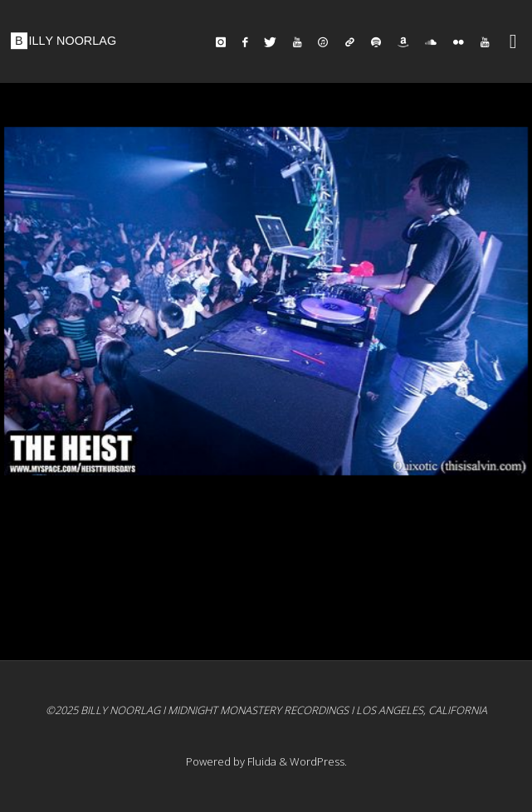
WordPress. (318, 761)
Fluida (261, 761)
